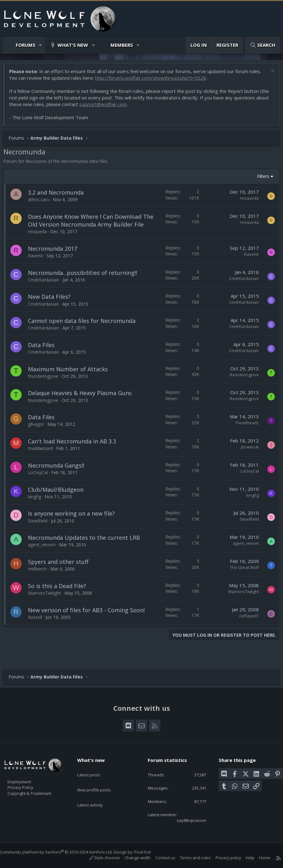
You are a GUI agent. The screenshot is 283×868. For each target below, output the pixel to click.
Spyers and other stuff (61, 573)
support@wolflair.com (120, 107)
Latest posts (94, 767)
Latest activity (96, 791)
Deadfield (41, 532)
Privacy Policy (29, 784)
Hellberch (40, 580)
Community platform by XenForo (63, 852)
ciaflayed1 (246, 627)
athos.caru (42, 203)
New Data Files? (52, 308)
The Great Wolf (241, 578)
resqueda (246, 201)
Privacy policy (222, 858)
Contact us (159, 858)
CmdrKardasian (47, 291)
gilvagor (39, 435)
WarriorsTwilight (48, 604)
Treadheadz (244, 434)
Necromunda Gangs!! (59, 476)
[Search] (263, 45)
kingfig (38, 508)
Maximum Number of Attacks (71, 380)
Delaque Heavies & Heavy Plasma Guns (83, 404)
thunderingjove (46, 387)
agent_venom (45, 556)
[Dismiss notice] (269, 75)
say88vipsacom (186, 820)
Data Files (44, 356)
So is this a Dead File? (60, 597)
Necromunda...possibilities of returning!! (86, 284)
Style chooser (98, 858)
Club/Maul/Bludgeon (59, 501)
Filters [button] (260, 179)
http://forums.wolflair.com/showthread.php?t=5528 (154, 81)
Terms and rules (189, 858)
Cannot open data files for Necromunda (85, 332)
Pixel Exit (149, 852)
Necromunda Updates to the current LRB (87, 549)
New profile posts (100, 779)
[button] (41, 45)
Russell (38, 628)
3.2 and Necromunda (59, 196)
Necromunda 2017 (56, 260)
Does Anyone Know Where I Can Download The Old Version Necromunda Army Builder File (89, 228)
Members (122, 45)
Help (244, 858)
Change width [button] (131, 858)
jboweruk (247, 458)
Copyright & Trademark (39, 790)
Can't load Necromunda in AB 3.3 (75, 452)
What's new (73, 45)
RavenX (39, 267)
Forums (26, 45)
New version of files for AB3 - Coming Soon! (89, 621)
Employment (27, 777)
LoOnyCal (41, 483)
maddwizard (43, 459)
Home (259, 858)
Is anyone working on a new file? (75, 525)
